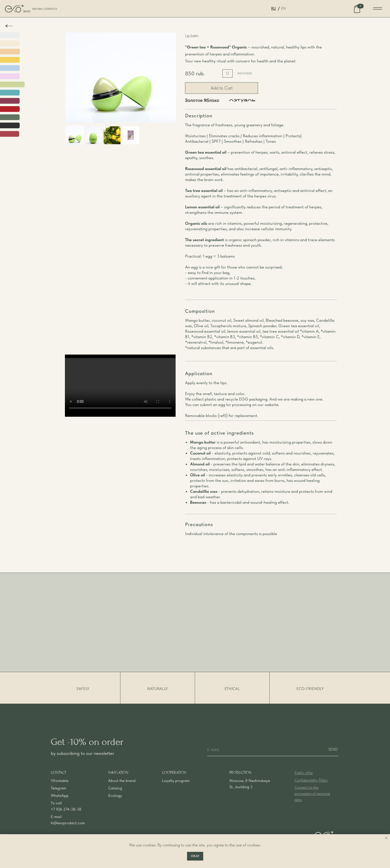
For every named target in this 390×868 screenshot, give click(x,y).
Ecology (115, 804)
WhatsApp (60, 804)
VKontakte (60, 789)
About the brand (122, 789)
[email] (273, 750)
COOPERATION (174, 781)
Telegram (58, 796)
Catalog (115, 796)
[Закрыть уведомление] (386, 838)
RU (273, 8)
